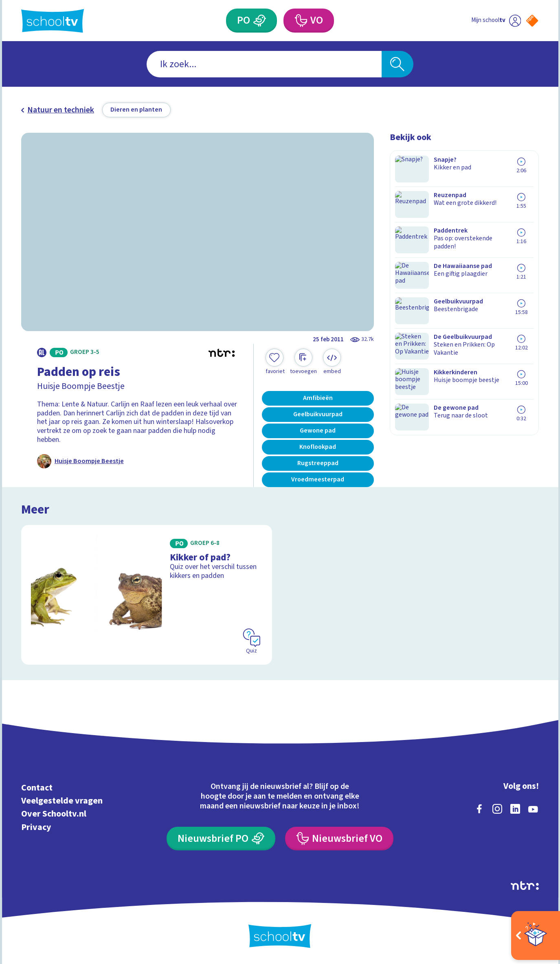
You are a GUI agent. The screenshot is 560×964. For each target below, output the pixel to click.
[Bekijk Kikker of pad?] (147, 595)
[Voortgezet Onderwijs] (301, 21)
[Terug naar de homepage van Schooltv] (53, 21)
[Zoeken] (397, 64)
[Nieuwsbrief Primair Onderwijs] (221, 839)
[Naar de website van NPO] (532, 21)
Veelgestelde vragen (62, 801)
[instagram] (497, 809)
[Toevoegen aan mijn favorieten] (275, 362)
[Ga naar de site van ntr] (525, 885)
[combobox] (264, 64)
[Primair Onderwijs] (260, 21)
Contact (37, 788)
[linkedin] (515, 809)
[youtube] (533, 809)
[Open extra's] (536, 935)
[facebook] (479, 809)
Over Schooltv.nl (54, 814)
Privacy (36, 827)
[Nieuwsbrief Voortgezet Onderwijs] (339, 839)
